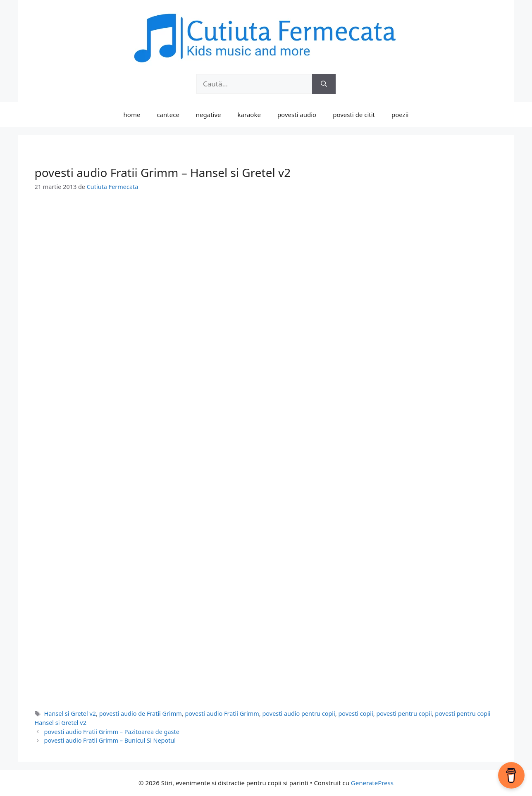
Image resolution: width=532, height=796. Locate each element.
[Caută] (324, 84)
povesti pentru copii (404, 714)
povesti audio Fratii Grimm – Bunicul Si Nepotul (110, 740)
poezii (400, 115)
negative (209, 115)
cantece (168, 115)
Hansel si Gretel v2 (70, 714)
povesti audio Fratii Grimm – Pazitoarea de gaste (112, 732)
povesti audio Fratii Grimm (222, 714)
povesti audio (297, 115)
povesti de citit (354, 115)
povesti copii (355, 714)
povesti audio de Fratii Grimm (141, 714)
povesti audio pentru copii (298, 714)
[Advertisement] (266, 263)
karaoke (249, 115)
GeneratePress (372, 783)
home (132, 115)
